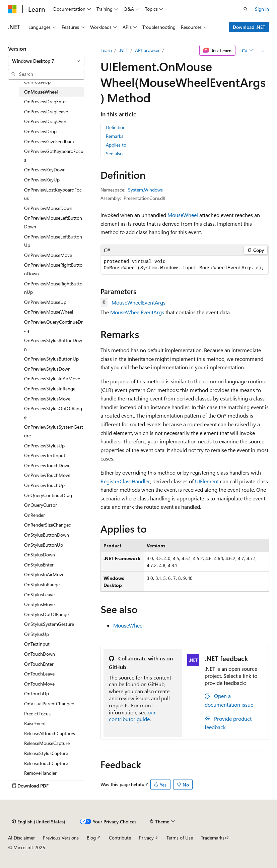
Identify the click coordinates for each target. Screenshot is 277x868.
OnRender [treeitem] (34, 515)
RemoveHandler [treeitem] (40, 773)
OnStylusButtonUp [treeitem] (44, 545)
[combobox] (46, 61)
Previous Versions (61, 838)
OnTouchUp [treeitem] (37, 693)
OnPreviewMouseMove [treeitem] (48, 255)
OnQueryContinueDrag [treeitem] (48, 495)
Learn (106, 50)
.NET (123, 50)
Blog (91, 838)
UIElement (207, 481)
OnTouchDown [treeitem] (40, 654)
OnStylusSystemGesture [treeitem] (49, 624)
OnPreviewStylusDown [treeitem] (47, 369)
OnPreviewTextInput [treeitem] (45, 455)
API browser (147, 50)
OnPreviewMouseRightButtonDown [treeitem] (53, 269)
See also (114, 153)
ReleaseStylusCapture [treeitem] (46, 753)
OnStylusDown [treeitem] (40, 555)
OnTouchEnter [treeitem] (39, 664)
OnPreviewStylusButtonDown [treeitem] (53, 345)
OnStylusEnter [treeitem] (39, 565)
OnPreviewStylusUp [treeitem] (44, 446)
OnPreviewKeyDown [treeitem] (45, 170)
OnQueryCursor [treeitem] (41, 505)
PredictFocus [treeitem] (37, 714)
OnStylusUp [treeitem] (37, 634)
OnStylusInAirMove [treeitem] (44, 574)
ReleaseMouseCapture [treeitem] (47, 743)
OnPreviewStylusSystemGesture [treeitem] (54, 431)
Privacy (146, 838)
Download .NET (249, 27)
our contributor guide (132, 716)
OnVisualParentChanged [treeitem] (49, 703)
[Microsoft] (12, 9)
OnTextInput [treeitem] (37, 644)
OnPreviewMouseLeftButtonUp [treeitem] (53, 241)
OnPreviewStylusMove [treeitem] (47, 399)
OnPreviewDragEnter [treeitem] (46, 101)
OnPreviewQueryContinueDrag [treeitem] (53, 326)
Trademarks (213, 838)
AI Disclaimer (21, 838)
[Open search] (246, 9)
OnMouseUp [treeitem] (37, 82)
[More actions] (263, 50)
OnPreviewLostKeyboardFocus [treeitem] (53, 194)
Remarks (115, 136)
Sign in (262, 9)
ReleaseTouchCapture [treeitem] (46, 763)
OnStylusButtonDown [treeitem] (47, 535)
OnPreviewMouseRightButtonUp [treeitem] (53, 288)
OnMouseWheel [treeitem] (41, 92)
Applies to (116, 145)
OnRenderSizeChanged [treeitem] (48, 525)
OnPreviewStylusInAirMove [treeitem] (52, 378)
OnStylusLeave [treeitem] (39, 594)
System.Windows (145, 190)
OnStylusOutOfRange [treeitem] (46, 614)
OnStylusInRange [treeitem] (42, 584)
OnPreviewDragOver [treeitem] (45, 121)
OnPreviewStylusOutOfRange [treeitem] (53, 413)
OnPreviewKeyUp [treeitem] (42, 180)
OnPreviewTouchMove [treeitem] (47, 475)
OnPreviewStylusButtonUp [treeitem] (51, 359)
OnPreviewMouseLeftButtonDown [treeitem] (53, 222)
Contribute (120, 838)
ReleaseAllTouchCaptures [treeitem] (50, 733)
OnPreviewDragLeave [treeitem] (46, 112)
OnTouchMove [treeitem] (39, 684)
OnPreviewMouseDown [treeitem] (48, 208)
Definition (116, 127)
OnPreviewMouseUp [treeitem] (45, 302)
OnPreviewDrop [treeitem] (40, 131)
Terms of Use (180, 838)
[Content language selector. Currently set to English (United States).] (39, 821)
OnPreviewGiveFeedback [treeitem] (49, 141)
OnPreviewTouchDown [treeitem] (47, 465)
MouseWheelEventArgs (138, 302)
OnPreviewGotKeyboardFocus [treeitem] (54, 155)
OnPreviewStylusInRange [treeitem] (50, 389)
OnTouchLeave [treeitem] (39, 674)
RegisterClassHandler (125, 481)
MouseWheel (183, 215)
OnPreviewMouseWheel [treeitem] (49, 312)
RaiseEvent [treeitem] (35, 723)
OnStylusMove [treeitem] (39, 604)
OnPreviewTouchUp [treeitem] (44, 485)
